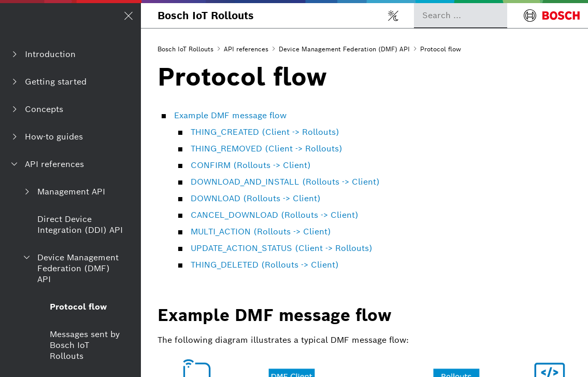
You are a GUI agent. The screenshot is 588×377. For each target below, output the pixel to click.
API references (246, 49)
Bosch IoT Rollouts (206, 16)
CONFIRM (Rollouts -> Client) (251, 165)
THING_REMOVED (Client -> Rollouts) (267, 149)
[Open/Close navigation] (128, 16)
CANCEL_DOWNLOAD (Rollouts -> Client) (275, 215)
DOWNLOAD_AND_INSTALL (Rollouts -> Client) (285, 182)
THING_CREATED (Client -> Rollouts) (265, 132)
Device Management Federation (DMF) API (344, 49)
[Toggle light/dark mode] (393, 16)
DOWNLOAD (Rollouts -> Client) (256, 198)
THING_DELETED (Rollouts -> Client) (265, 265)
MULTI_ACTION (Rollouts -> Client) (261, 232)
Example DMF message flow (230, 115)
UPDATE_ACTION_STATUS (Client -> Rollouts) (282, 248)
